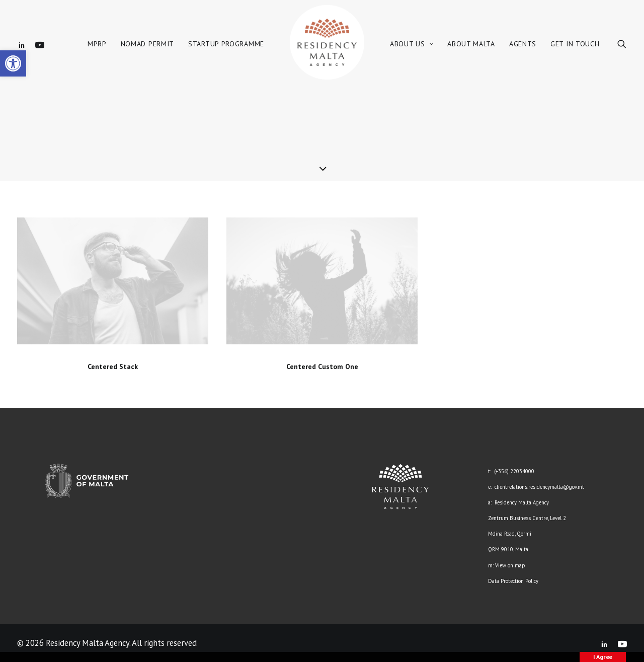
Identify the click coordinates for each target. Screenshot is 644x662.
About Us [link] (412, 44)
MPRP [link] (97, 44)
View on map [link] (510, 565)
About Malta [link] (471, 44)
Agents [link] (523, 44)
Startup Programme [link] (226, 44)
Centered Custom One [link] (322, 366)
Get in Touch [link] (575, 44)
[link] (13, 63)
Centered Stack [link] (113, 366)
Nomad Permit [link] (147, 44)
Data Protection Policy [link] (513, 581)
